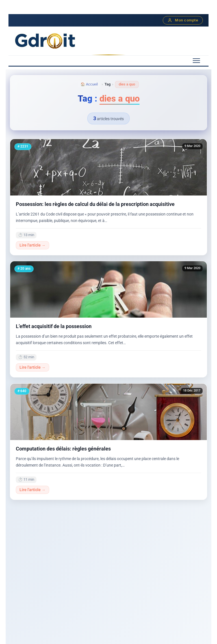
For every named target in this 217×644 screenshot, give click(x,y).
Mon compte (183, 20)
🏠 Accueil (89, 84)
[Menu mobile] (196, 61)
